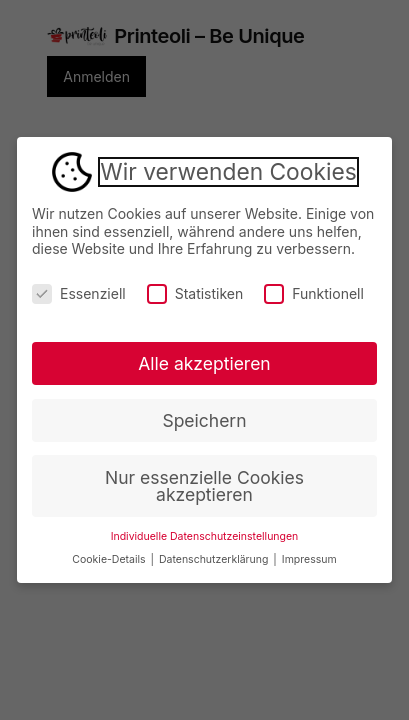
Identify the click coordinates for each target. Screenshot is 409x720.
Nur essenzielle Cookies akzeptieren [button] (204, 486)
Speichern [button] (204, 420)
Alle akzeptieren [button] (204, 363)
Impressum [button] (309, 559)
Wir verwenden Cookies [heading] (228, 172)
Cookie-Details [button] (110, 559)
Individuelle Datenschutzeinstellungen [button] (205, 536)
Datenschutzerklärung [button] (215, 559)
